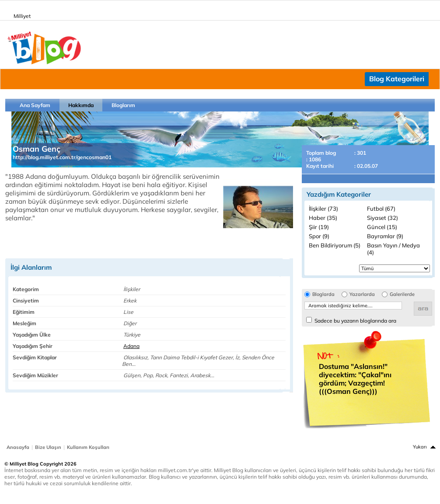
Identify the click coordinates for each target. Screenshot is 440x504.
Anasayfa (18, 447)
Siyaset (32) (382, 218)
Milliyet (19, 14)
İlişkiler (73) (323, 209)
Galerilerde (402, 294)
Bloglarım (123, 105)
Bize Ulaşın (48, 447)
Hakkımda (81, 105)
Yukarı (420, 447)
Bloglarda (323, 294)
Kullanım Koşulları (88, 447)
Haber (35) (323, 218)
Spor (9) (319, 236)
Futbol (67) (381, 209)
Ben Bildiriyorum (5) (335, 245)
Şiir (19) (319, 227)
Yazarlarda (362, 294)
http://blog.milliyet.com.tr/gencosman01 (62, 157)
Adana (131, 346)
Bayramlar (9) (385, 236)
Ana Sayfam (35, 105)
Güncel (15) (382, 227)
